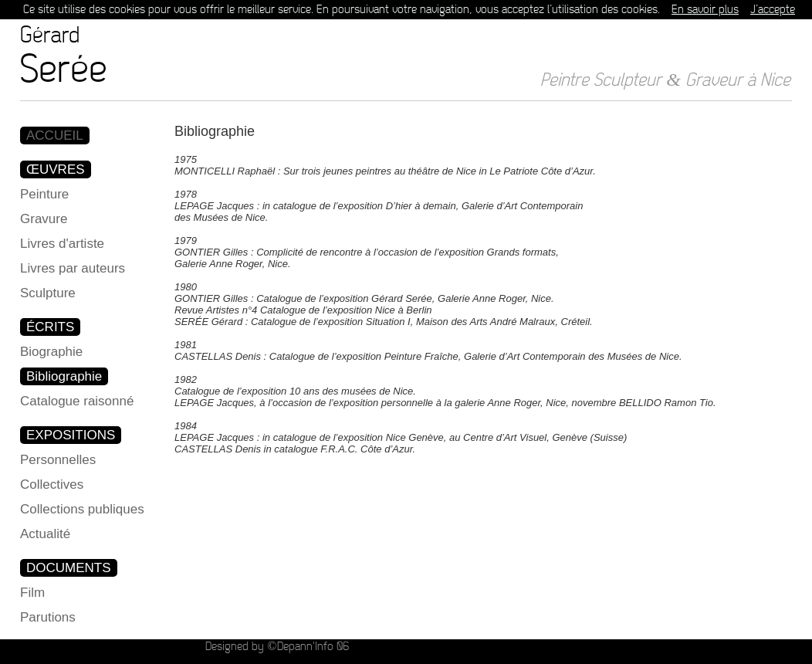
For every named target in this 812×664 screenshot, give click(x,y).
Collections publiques (82, 509)
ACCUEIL (55, 136)
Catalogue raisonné (77, 401)
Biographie (51, 352)
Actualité (45, 534)
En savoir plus (705, 10)
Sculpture (48, 293)
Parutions (48, 617)
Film (32, 593)
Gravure (44, 219)
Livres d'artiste (62, 244)
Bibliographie (64, 376)
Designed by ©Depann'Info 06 (277, 647)
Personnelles (58, 460)
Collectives (52, 484)
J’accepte (773, 10)
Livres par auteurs (73, 268)
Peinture (44, 194)
